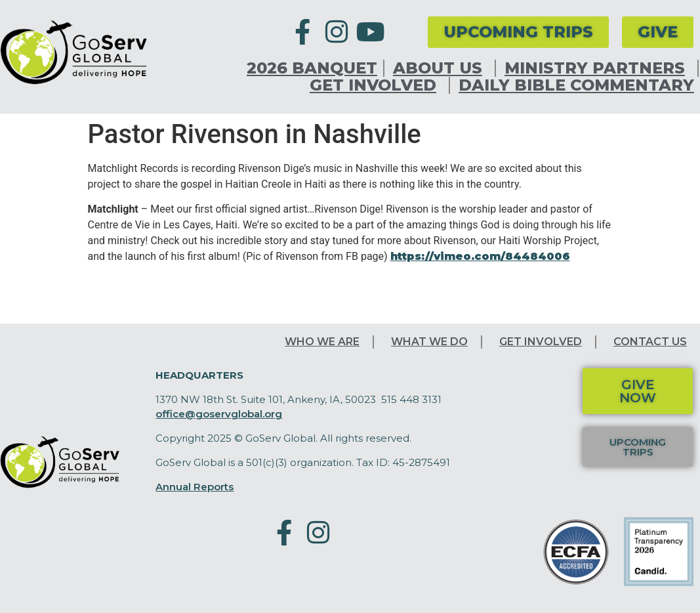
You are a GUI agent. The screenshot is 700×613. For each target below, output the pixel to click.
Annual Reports (195, 487)
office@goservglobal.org (219, 414)
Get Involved (376, 85)
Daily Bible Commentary (576, 85)
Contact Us (650, 342)
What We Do (429, 342)
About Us (441, 68)
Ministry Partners (598, 68)
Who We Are (322, 342)
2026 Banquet (312, 68)
